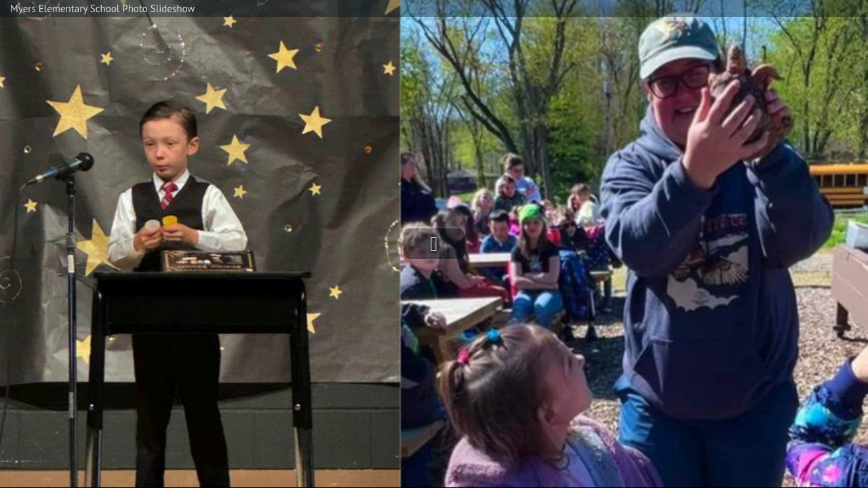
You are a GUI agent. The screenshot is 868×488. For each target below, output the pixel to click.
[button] (434, 244)
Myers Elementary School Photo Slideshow (102, 8)
